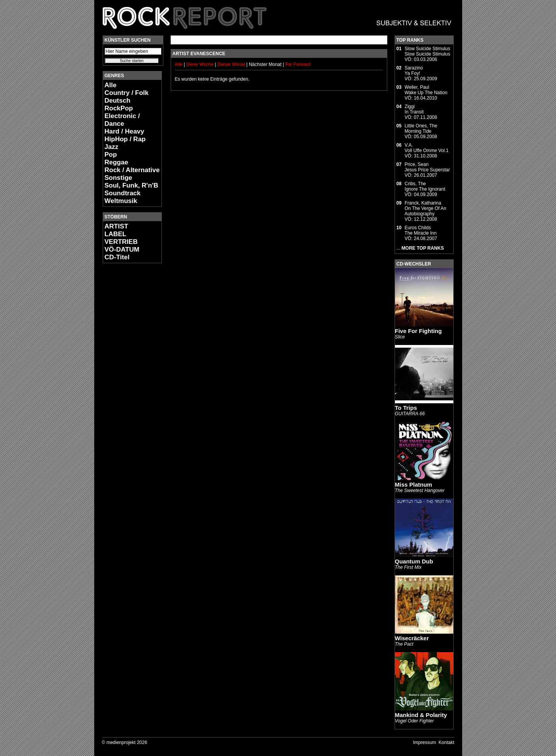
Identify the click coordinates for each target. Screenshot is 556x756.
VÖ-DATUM (122, 249)
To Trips (406, 408)
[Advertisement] (126, 384)
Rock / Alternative (132, 170)
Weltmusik (121, 201)
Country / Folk (127, 93)
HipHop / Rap (125, 139)
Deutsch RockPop (119, 104)
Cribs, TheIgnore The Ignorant (425, 186)
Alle (111, 85)
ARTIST (116, 226)
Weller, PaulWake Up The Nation (426, 90)
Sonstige (119, 178)
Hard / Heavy (125, 131)
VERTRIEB (121, 242)
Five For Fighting (419, 331)
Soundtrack (123, 193)
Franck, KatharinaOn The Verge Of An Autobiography (425, 208)
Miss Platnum (414, 485)
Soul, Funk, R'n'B (131, 185)
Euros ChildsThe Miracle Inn (421, 230)
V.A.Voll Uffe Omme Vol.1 (427, 148)
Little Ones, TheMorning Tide (421, 129)
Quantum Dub (414, 561)
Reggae (116, 162)
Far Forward (298, 64)
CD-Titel (117, 257)
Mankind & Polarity (421, 715)
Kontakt (447, 742)
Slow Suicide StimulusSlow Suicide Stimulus (427, 51)
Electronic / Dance (122, 120)
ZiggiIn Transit (414, 109)
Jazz (112, 147)
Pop (111, 155)
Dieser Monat (232, 64)
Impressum (425, 742)
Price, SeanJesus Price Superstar (427, 167)
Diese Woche (200, 64)
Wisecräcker (412, 638)
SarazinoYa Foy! (414, 71)
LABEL (116, 234)
